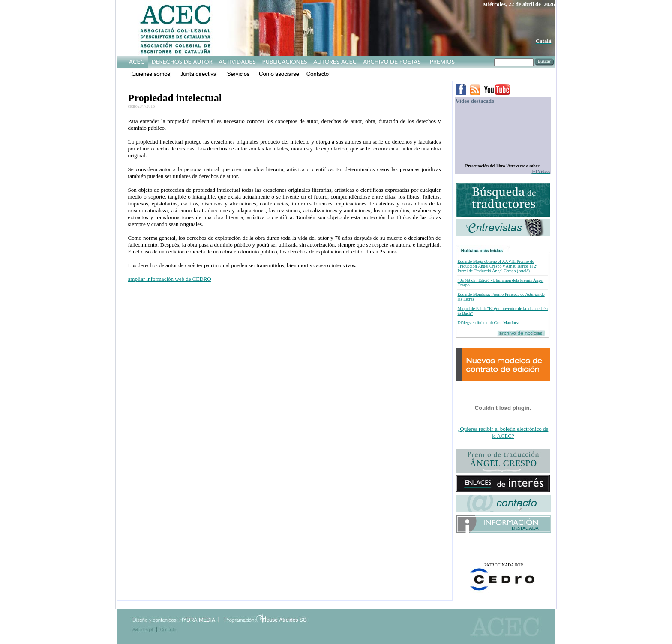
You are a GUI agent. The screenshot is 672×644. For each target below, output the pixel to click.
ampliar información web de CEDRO (170, 279)
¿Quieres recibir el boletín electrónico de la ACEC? (503, 432)
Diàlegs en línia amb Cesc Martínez (488, 323)
